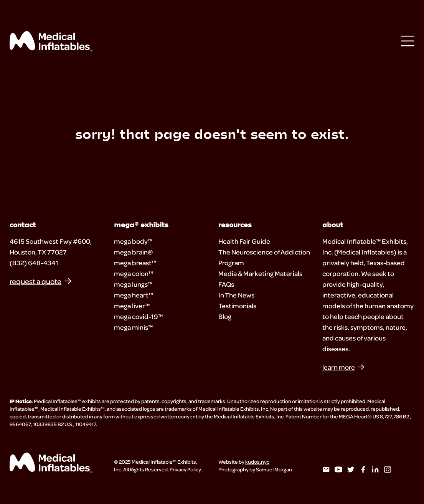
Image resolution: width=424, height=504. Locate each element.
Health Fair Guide (244, 241)
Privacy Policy (185, 469)
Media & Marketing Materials (260, 273)
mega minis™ (133, 327)
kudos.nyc (257, 462)
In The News (236, 295)
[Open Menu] (408, 42)
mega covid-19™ (138, 316)
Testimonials (237, 306)
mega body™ (133, 241)
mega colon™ (134, 273)
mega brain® (134, 252)
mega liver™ (132, 306)
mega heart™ (134, 295)
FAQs (226, 284)
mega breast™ (135, 263)
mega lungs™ (133, 284)
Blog (225, 316)
